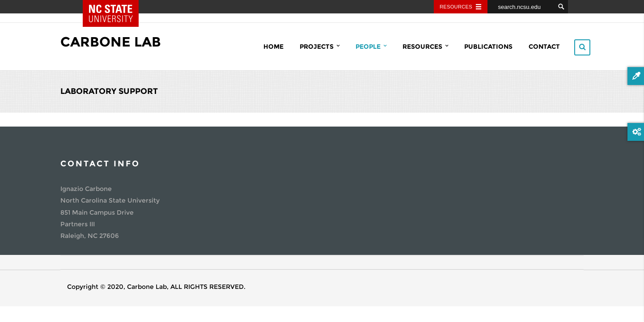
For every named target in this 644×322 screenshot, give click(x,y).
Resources (425, 46)
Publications (488, 47)
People (371, 46)
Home (273, 47)
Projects (320, 46)
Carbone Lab (111, 42)
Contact (544, 47)
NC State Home (117, 7)
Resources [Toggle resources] (456, 7)
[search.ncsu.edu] (521, 7)
